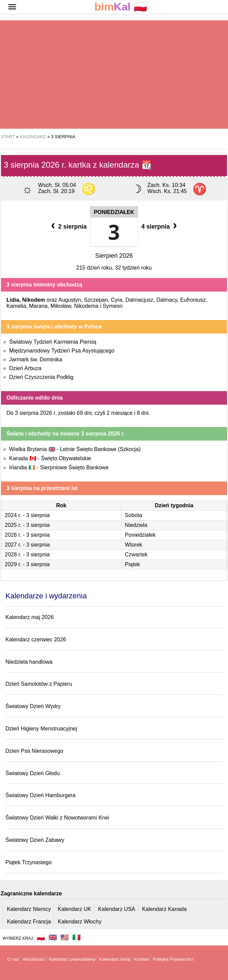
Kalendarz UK (74, 909)
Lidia (13, 300)
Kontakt (141, 959)
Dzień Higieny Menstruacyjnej (41, 729)
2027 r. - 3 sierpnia (27, 545)
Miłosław (61, 306)
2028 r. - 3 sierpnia (27, 555)
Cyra (117, 300)
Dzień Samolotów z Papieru (39, 684)
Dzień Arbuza (25, 368)
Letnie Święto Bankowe (100, 449)
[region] (114, 74)
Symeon (113, 306)
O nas (13, 959)
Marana (38, 306)
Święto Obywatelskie (66, 458)
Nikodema (86, 306)
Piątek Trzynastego (28, 862)
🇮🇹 (77, 937)
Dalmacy (167, 300)
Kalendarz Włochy (80, 922)
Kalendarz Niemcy (29, 909)
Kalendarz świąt (115, 959)
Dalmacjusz (139, 300)
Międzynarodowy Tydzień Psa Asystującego (62, 351)
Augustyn (70, 300)
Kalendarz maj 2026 (30, 617)
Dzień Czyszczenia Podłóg (41, 377)
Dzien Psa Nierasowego (34, 751)
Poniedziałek (114, 212)
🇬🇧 (53, 937)
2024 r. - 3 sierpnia (27, 515)
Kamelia (16, 306)
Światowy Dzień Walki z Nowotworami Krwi (57, 818)
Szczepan (96, 300)
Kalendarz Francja (29, 922)
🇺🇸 (65, 937)
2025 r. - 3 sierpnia (27, 525)
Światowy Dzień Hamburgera (40, 795)
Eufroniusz (193, 300)
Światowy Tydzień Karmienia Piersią (53, 342)
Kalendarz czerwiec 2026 (36, 640)
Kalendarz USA (117, 909)
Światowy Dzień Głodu (33, 773)
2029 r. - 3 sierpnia (27, 564)
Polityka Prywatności (173, 959)
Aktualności (34, 959)
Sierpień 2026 (114, 256)
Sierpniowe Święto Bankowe (74, 467)
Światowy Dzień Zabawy (35, 840)
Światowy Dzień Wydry (33, 706)
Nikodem (34, 300)
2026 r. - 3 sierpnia (27, 535)
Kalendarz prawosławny (72, 959)
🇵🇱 (121, 7)
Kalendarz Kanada (165, 909)
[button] (12, 7)
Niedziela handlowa (29, 662)
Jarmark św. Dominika (36, 359)
